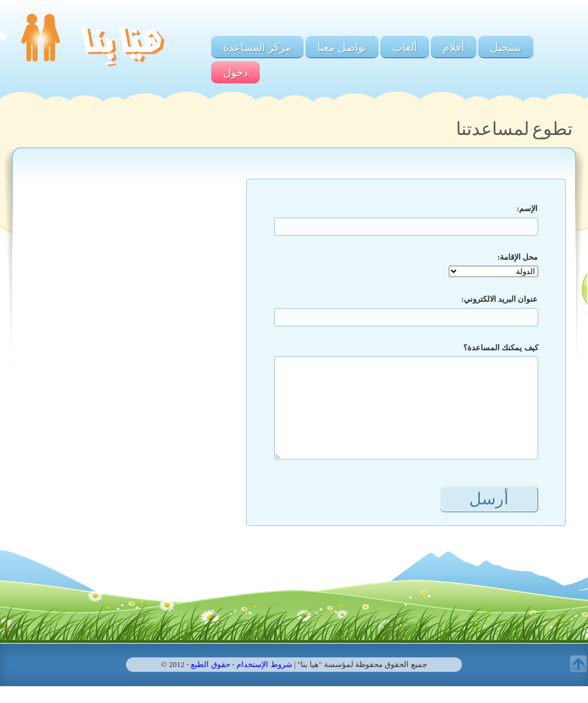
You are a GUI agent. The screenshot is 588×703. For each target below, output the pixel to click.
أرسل (489, 499)
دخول (235, 72)
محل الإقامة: (518, 257)
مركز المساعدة (257, 47)
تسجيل (506, 47)
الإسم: (527, 208)
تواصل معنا (342, 47)
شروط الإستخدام (264, 664)
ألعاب (405, 47)
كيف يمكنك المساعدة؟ (501, 348)
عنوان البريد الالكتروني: (500, 299)
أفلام (454, 47)
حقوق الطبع (210, 664)
